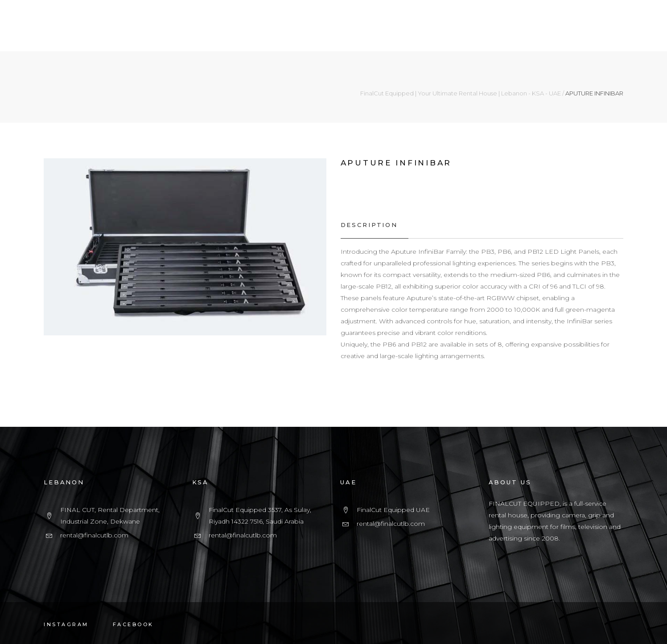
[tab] (375, 225)
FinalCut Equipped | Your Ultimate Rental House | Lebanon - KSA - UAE (461, 93)
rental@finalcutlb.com (94, 535)
